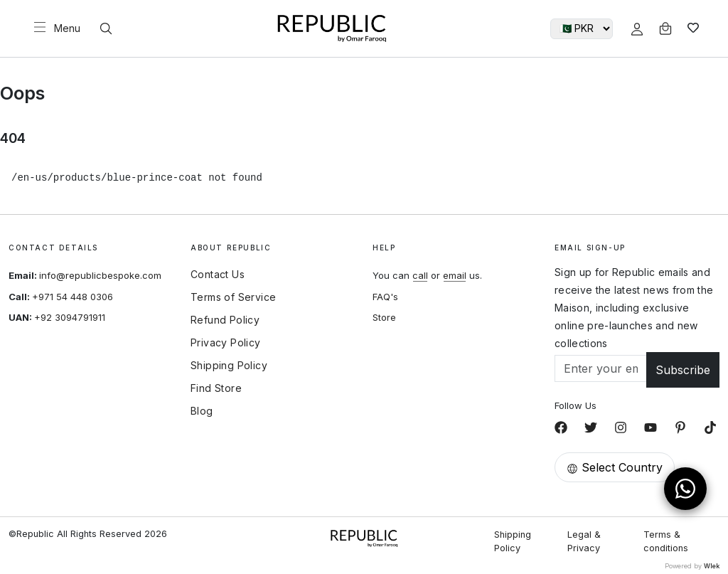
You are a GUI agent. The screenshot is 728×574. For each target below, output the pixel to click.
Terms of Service (233, 297)
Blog (202, 411)
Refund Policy (225, 320)
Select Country (615, 467)
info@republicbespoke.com (100, 275)
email (455, 275)
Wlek (712, 566)
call (420, 275)
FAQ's (385, 297)
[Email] (601, 368)
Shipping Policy (229, 366)
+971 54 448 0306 (73, 297)
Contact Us (218, 275)
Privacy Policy (226, 343)
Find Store (216, 388)
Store (384, 317)
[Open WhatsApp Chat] (685, 489)
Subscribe (683, 370)
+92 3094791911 (70, 317)
